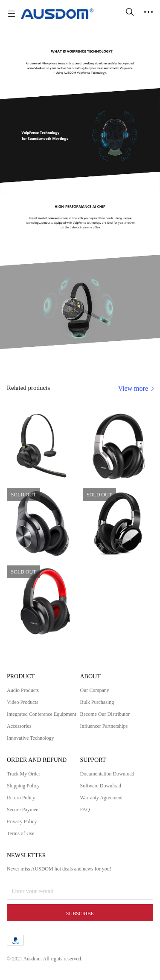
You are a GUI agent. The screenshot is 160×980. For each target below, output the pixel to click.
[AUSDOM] (57, 14)
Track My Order (23, 774)
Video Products (23, 702)
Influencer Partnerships (104, 726)
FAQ (85, 810)
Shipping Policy (23, 786)
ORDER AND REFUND (37, 760)
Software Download (101, 786)
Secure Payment (23, 810)
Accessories (19, 726)
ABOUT (90, 676)
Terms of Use (20, 833)
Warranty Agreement (102, 798)
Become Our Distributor (105, 714)
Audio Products (23, 690)
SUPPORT (93, 760)
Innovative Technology (31, 738)
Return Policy (21, 798)
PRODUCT (21, 676)
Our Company (95, 690)
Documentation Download (107, 774)
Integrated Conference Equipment (42, 714)
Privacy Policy (22, 821)
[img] (80, 108)
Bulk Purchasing (97, 702)
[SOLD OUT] (42, 446)
